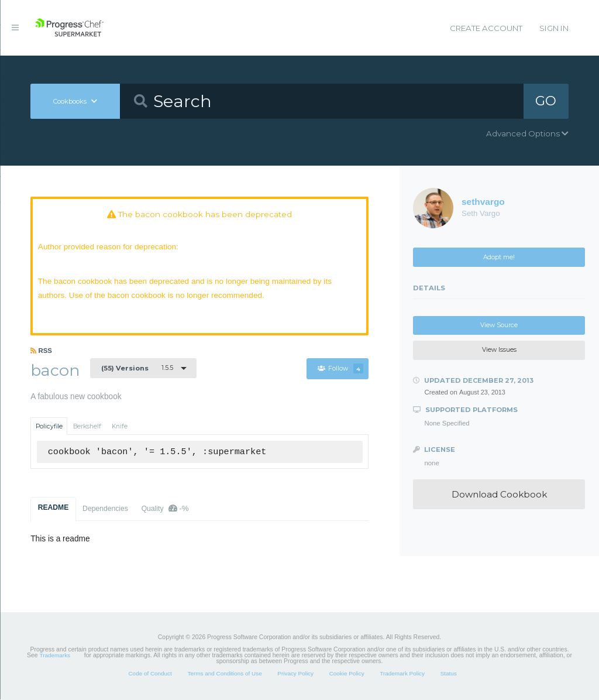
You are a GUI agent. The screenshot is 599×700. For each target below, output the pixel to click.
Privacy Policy (295, 674)
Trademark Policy (402, 674)
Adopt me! (499, 257)
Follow (340, 369)
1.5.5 (137, 368)
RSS (41, 351)
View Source (499, 325)
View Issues (499, 350)
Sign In (554, 28)
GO (546, 101)
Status (449, 674)
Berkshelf (87, 427)
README (54, 508)
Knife (120, 427)
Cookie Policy (347, 674)
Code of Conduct (150, 674)
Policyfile (49, 427)
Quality (165, 509)
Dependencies (105, 509)
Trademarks (55, 656)
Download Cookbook (499, 494)
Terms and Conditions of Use (224, 674)
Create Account (486, 28)
